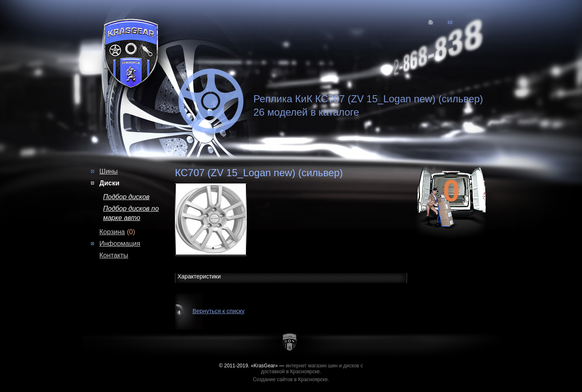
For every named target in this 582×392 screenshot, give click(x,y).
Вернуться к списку (219, 311)
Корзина (112, 232)
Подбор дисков (126, 197)
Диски (109, 183)
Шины (109, 171)
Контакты (114, 255)
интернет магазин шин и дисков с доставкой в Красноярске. (312, 369)
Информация (120, 244)
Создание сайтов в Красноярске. (291, 379)
